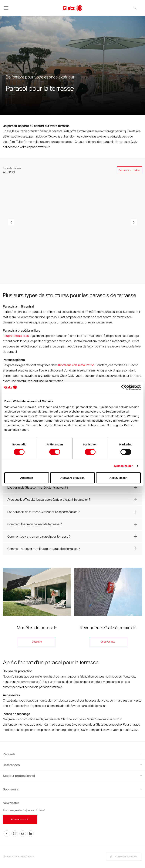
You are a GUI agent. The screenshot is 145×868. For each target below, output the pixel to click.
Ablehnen (27, 478)
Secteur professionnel (72, 776)
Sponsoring (11, 789)
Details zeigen (124, 466)
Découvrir (37, 642)
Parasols (72, 754)
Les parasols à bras (16, 336)
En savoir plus (108, 642)
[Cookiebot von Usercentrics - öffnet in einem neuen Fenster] (124, 387)
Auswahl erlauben (72, 478)
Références (72, 765)
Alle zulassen (118, 478)
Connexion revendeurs (124, 857)
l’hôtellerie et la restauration (76, 365)
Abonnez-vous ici (20, 819)
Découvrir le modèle (129, 170)
